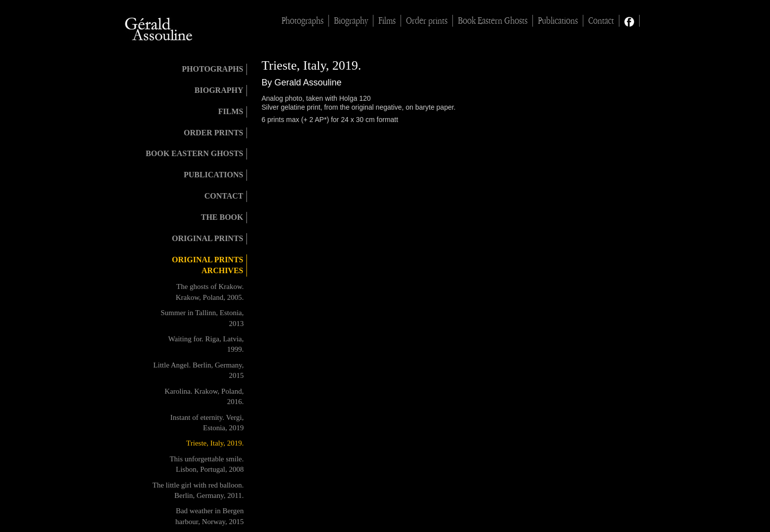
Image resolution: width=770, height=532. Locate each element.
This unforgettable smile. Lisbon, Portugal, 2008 (206, 464)
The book (222, 217)
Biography (351, 21)
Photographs (303, 21)
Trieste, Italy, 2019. (215, 443)
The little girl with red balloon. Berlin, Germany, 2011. (198, 490)
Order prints (427, 21)
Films (387, 21)
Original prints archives (207, 265)
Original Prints (207, 238)
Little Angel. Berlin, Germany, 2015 (198, 370)
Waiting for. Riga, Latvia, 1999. (206, 344)
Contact (601, 21)
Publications (558, 21)
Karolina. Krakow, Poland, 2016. (204, 396)
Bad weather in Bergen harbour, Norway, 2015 (209, 516)
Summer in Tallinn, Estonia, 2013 (202, 318)
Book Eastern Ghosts (493, 21)
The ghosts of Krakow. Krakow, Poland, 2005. (210, 292)
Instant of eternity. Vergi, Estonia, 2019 (207, 423)
